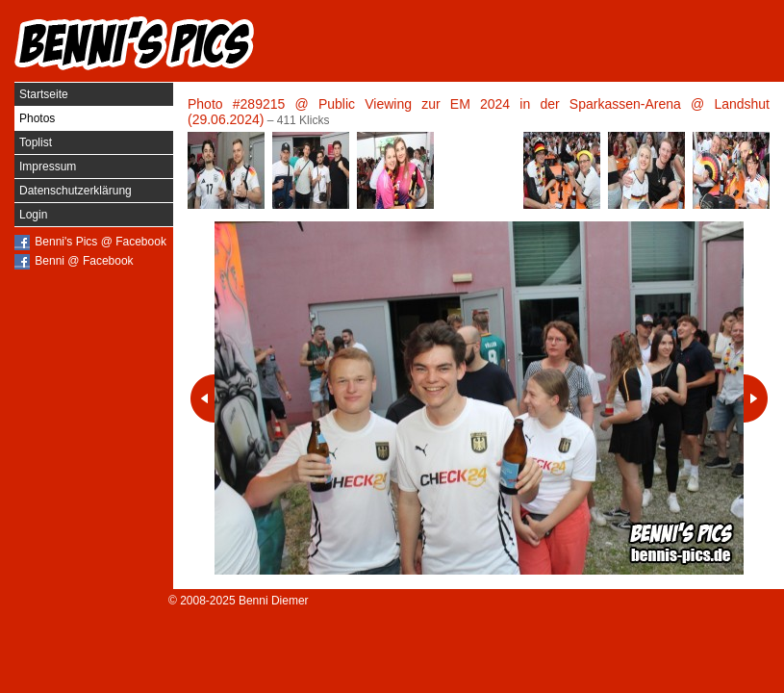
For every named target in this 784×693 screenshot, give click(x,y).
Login (33, 215)
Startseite (44, 94)
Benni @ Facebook (84, 261)
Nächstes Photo (756, 398)
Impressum (48, 167)
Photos (37, 118)
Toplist (36, 142)
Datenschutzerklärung (76, 191)
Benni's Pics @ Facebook (101, 242)
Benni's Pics (135, 43)
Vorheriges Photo (202, 398)
